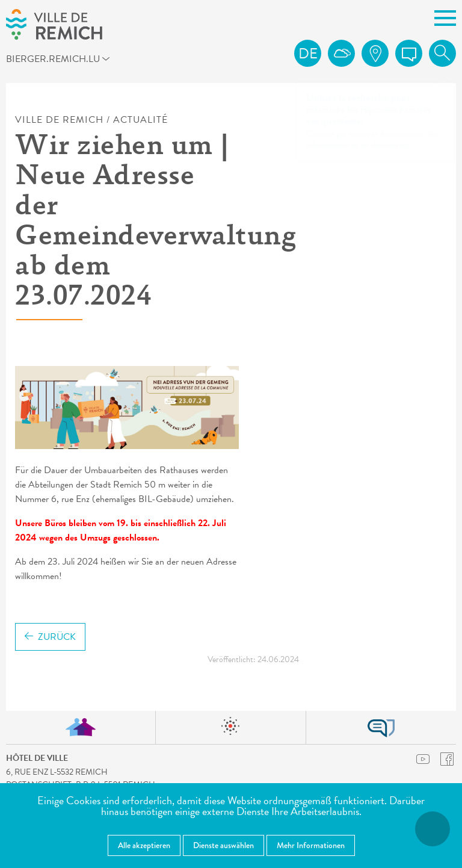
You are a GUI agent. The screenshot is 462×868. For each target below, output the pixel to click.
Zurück (50, 637)
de (308, 54)
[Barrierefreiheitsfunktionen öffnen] (433, 829)
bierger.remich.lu (62, 61)
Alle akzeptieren (144, 845)
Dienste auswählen (223, 845)
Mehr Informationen (311, 845)
